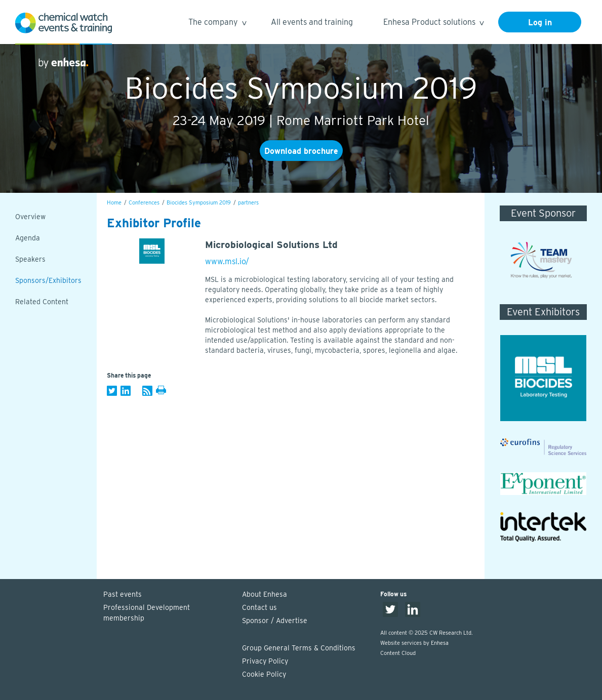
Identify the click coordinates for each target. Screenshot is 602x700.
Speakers (30, 259)
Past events (123, 594)
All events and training (312, 22)
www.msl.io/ (227, 261)
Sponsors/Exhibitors (48, 280)
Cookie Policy (264, 674)
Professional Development (168, 613)
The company (217, 24)
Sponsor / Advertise (275, 621)
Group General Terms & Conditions (299, 648)
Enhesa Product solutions (433, 24)
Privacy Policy (265, 661)
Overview (30, 217)
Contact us (259, 607)
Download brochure (301, 151)
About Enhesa (265, 594)
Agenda (28, 238)
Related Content (42, 302)
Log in (540, 23)
